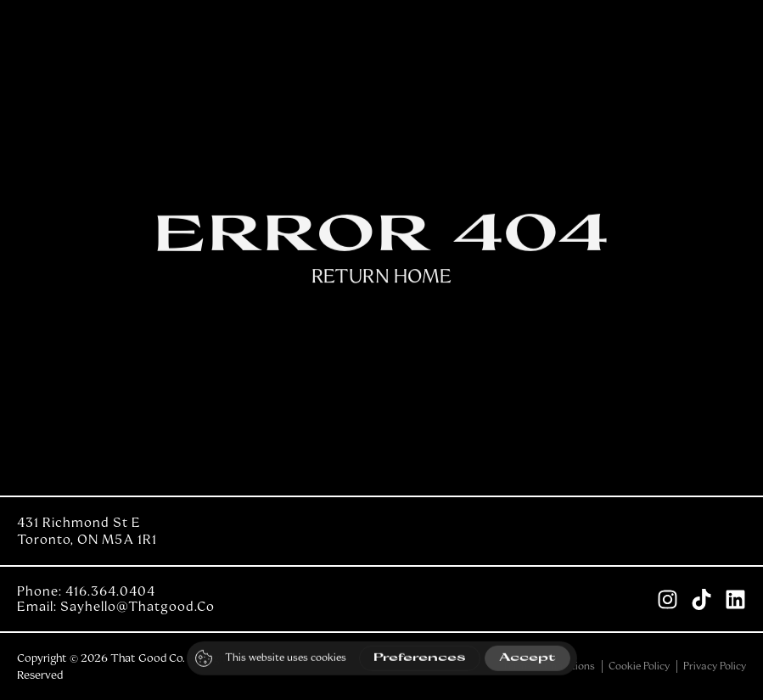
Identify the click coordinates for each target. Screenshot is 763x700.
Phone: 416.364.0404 (86, 591)
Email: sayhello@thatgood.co (116, 607)
